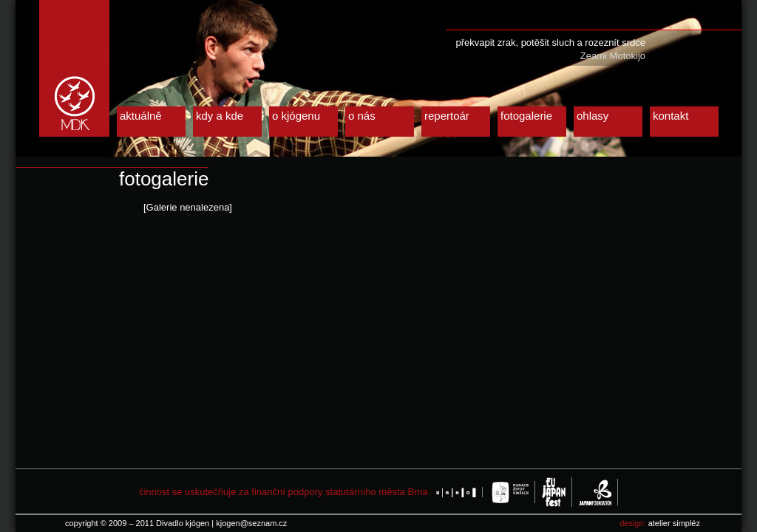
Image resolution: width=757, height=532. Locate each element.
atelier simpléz (674, 523)
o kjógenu (296, 116)
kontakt (671, 116)
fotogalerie (526, 116)
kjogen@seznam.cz (251, 523)
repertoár (447, 116)
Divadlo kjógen (74, 68)
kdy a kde (220, 116)
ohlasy (593, 116)
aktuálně (141, 116)
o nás (362, 116)
